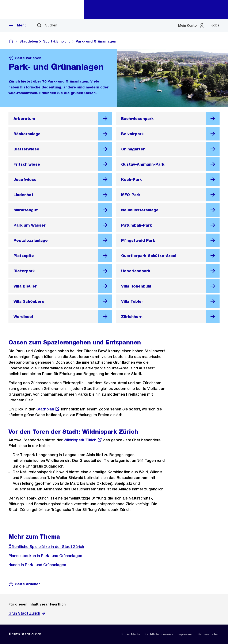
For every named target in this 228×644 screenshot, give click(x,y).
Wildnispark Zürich (83, 440)
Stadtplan (48, 409)
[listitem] (131, 634)
